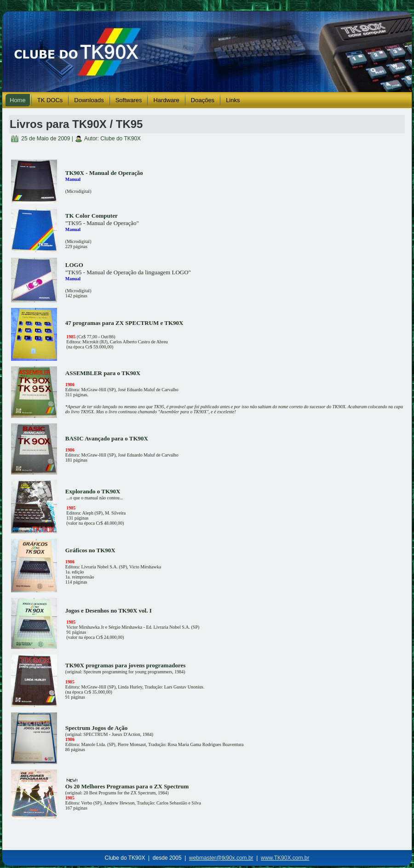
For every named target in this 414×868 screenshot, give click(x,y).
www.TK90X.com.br (285, 858)
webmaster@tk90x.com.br (221, 858)
